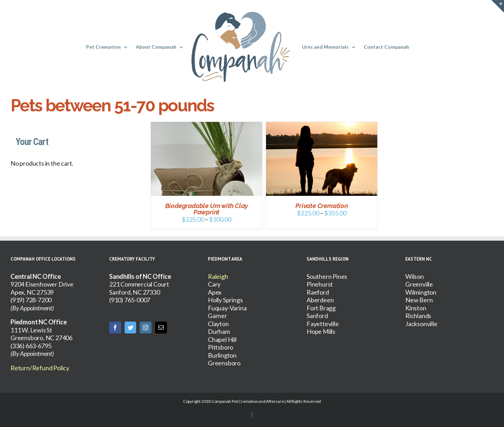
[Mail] (161, 328)
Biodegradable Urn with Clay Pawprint (207, 209)
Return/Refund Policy (40, 368)
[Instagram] (146, 328)
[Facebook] (115, 328)
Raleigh (218, 276)
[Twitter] (131, 328)
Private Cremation (322, 206)
